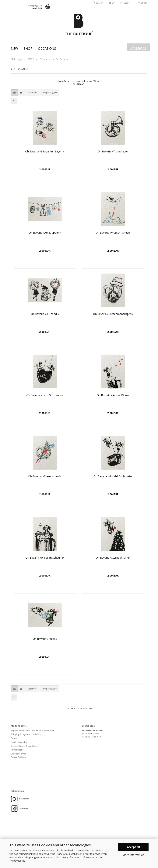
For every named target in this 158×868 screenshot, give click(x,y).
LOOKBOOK (138, 48)
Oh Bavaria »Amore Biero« (113, 398)
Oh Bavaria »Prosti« (45, 642)
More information (133, 855)
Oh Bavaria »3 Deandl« (45, 317)
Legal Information (20, 745)
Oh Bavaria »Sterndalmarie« (113, 560)
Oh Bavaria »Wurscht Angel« (113, 235)
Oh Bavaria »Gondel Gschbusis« (113, 479)
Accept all (133, 847)
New (15, 48)
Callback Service (19, 756)
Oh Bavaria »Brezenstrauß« (45, 479)
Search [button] (98, 3)
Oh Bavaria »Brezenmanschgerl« (113, 317)
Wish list (141, 3)
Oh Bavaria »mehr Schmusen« (45, 398)
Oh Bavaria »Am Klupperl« (45, 235)
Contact (15, 741)
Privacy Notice (18, 861)
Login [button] (125, 3)
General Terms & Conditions (25, 749)
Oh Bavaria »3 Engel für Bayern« (45, 154)
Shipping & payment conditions (26, 737)
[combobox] (32, 95)
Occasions (47, 48)
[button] (112, 3)
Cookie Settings (18, 760)
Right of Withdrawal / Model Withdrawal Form (33, 733)
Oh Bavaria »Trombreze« (113, 154)
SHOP (28, 48)
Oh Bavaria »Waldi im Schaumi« (45, 560)
